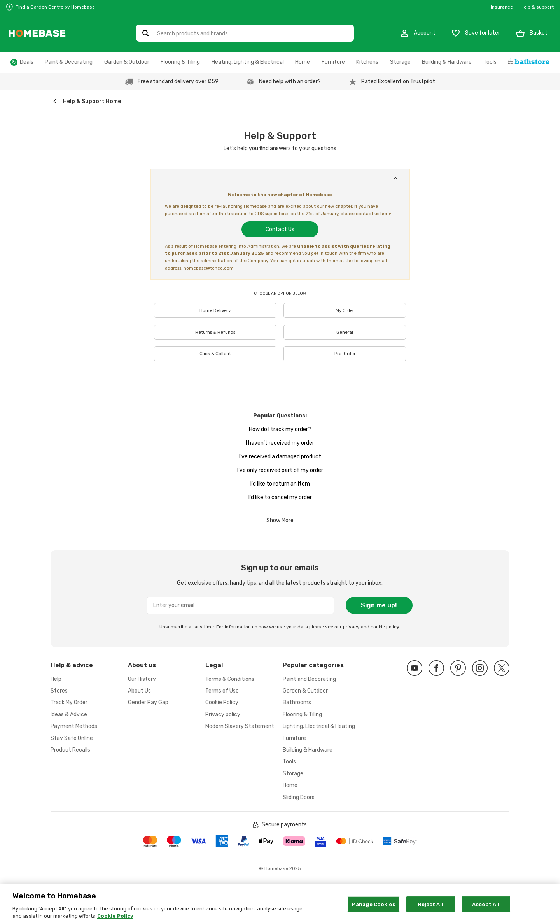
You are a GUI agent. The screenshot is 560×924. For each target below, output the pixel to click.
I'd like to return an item (280, 484)
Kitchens (367, 62)
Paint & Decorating (69, 62)
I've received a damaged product (280, 457)
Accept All (486, 910)
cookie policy (385, 627)
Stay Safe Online (72, 738)
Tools (490, 62)
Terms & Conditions (230, 679)
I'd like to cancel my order (280, 497)
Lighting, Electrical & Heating (319, 726)
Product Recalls (70, 750)
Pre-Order (345, 354)
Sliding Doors (299, 797)
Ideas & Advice (69, 714)
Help (56, 679)
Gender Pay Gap (148, 702)
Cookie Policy (222, 702)
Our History (142, 679)
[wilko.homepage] (55, 101)
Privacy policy (223, 714)
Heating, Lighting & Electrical (248, 62)
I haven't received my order (280, 443)
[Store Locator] (51, 7)
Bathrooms (297, 702)
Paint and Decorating (309, 679)
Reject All (431, 910)
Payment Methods (74, 726)
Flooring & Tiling (180, 62)
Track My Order (69, 702)
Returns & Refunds (215, 332)
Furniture (333, 62)
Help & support (537, 7)
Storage (400, 62)
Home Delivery (215, 310)
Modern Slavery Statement (240, 726)
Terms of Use (222, 691)
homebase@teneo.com (209, 268)
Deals (27, 62)
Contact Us (280, 229)
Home (303, 62)
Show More (280, 520)
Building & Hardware (447, 62)
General (345, 332)
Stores (59, 691)
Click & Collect (215, 354)
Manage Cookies (374, 910)
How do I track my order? (280, 429)
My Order (345, 310)
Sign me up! (379, 605)
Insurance (502, 7)
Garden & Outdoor (127, 62)
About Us (139, 691)
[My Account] (418, 33)
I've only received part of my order (280, 470)
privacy (351, 627)
